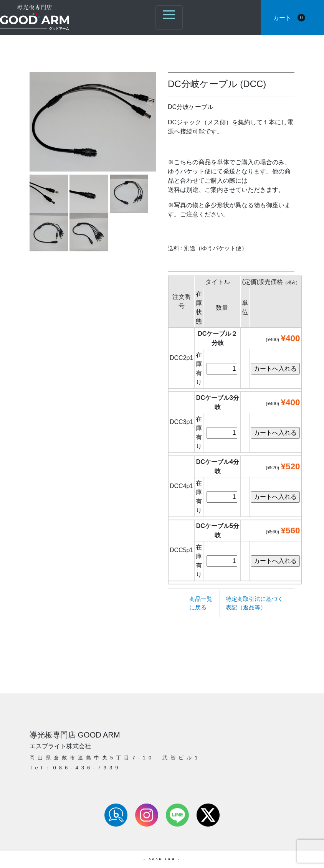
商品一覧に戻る (201, 603)
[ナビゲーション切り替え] (169, 17)
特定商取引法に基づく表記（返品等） (255, 603)
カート (289, 18)
